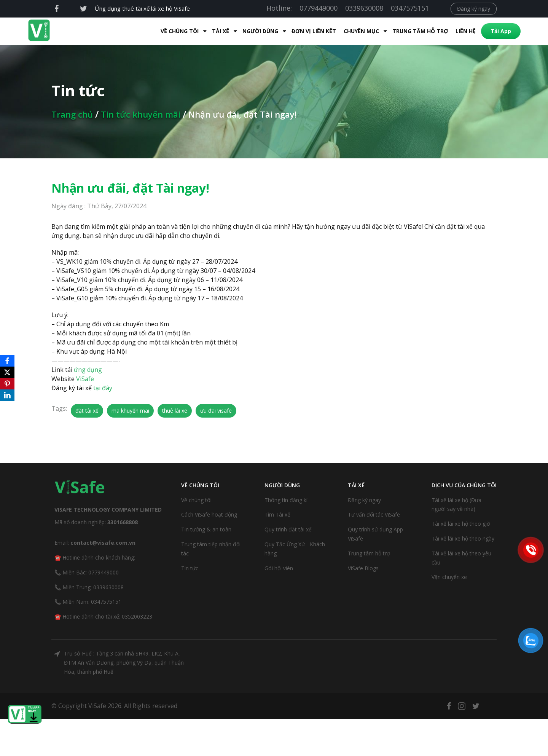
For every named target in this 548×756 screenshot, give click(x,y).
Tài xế (205, 31)
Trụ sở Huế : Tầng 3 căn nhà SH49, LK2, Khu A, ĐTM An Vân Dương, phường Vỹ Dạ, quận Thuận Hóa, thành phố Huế (124, 663)
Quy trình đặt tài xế (288, 529)
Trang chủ (72, 114)
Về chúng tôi (196, 500)
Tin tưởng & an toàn (206, 529)
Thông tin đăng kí (286, 500)
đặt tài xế (87, 411)
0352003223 (137, 616)
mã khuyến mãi (130, 411)
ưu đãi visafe (216, 411)
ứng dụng (88, 370)
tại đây (103, 388)
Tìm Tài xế (277, 514)
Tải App (486, 31)
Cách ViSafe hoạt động (209, 514)
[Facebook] (7, 361)
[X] (7, 372)
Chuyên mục (346, 31)
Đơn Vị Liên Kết (299, 31)
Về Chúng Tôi (164, 31)
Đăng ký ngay (474, 9)
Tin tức (190, 568)
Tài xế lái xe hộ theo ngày (463, 538)
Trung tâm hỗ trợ (405, 31)
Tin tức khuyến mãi (141, 114)
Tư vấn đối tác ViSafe (374, 514)
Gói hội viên (279, 568)
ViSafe (85, 379)
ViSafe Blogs (363, 568)
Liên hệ (450, 31)
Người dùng (245, 31)
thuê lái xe (175, 411)
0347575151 (410, 8)
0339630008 (364, 8)
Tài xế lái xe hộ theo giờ (461, 524)
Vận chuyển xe (449, 577)
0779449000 (319, 8)
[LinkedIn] (7, 395)
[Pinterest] (7, 384)
